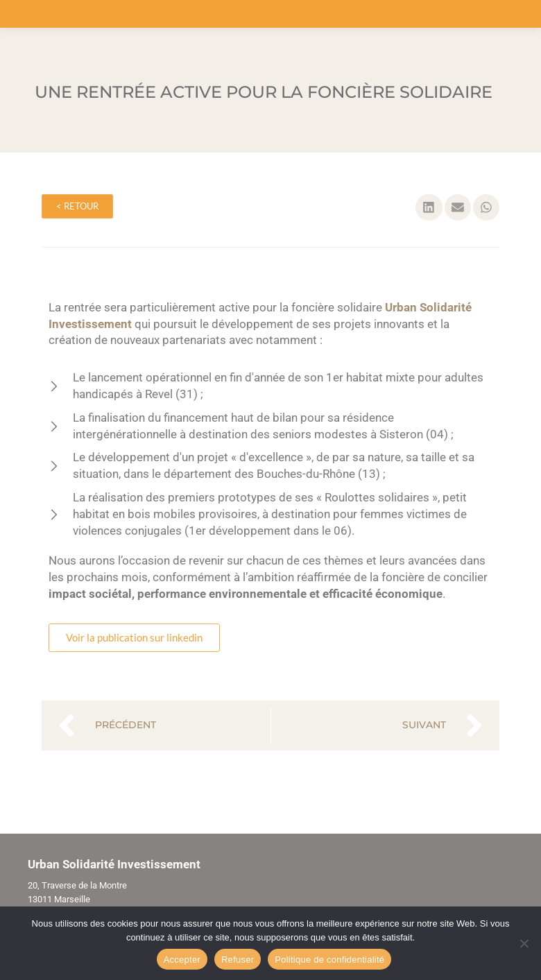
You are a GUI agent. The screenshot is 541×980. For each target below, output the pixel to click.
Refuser (238, 960)
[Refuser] (524, 943)
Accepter (182, 960)
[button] (429, 207)
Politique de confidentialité (329, 960)
